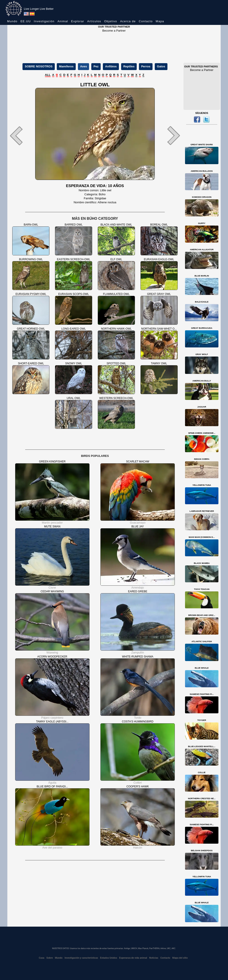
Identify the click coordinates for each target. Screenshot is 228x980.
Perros (146, 66)
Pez (96, 66)
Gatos (161, 66)
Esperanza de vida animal (133, 958)
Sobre (50, 958)
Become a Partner (114, 31)
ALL (48, 75)
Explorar (78, 21)
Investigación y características (81, 958)
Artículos (94, 21)
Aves (84, 66)
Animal (63, 21)
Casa (42, 958)
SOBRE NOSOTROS (39, 66)
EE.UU (26, 21)
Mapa (160, 21)
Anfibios (111, 66)
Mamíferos (66, 66)
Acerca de (128, 21)
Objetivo (111, 21)
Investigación (44, 21)
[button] (20, 136)
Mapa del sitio (180, 958)
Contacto (146, 21)
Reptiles (129, 66)
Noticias (154, 958)
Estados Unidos (109, 958)
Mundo (12, 21)
